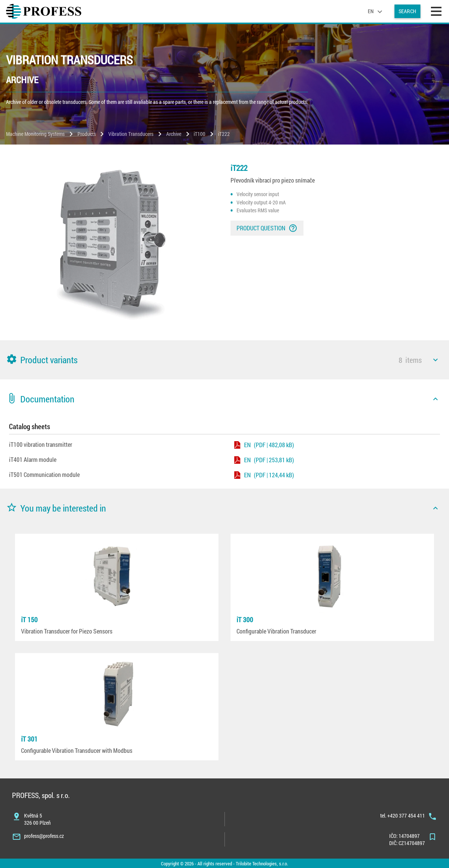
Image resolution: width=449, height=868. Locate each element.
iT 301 (29, 739)
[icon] (435, 360)
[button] (224, 360)
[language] (376, 11)
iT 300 (245, 620)
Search (407, 11)
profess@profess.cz (44, 836)
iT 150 (29, 620)
